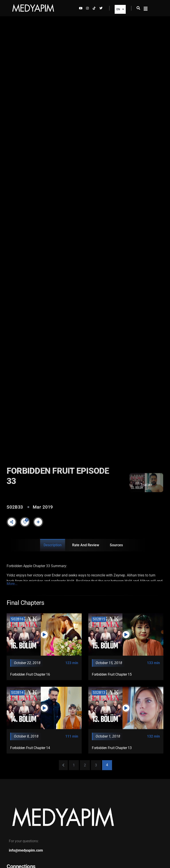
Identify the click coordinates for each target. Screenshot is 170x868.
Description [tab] (53, 545)
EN (120, 9)
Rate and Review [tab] (86, 545)
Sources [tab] (116, 545)
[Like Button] (25, 522)
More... (12, 584)
